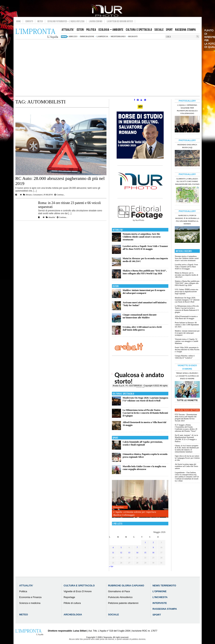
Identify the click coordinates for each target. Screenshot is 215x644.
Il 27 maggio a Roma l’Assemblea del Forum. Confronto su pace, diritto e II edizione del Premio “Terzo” (186, 428)
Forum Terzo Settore (188, 410)
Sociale (113, 615)
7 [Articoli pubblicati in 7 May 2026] (137, 547)
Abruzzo (29, 195)
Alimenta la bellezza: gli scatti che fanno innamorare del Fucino (187, 181)
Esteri (116, 286)
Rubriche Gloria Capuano (126, 586)
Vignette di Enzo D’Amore (78, 591)
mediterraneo (118, 36)
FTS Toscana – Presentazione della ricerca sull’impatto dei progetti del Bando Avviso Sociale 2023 (186, 418)
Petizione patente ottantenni (123, 603)
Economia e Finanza (30, 597)
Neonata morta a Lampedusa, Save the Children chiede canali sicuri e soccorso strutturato (142, 237)
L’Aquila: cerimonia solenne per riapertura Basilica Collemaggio (135, 513)
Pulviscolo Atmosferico (120, 597)
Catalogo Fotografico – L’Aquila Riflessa (66, 21)
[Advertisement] (108, 68)
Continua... (60, 195)
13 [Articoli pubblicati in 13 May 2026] (129, 553)
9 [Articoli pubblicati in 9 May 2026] (153, 547)
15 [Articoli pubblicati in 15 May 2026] (145, 553)
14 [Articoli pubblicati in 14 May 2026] (137, 553)
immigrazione (87, 36)
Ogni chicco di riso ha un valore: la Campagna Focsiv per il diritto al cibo (187, 458)
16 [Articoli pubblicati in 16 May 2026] (153, 553)
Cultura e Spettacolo (123, 394)
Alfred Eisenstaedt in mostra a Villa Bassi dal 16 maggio (186, 317)
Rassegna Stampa (165, 609)
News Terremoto (164, 586)
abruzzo (73, 36)
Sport (116, 438)
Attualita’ (26, 586)
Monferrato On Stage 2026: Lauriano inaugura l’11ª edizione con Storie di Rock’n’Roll (145, 399)
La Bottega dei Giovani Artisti (120, 21)
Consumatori (38, 195)
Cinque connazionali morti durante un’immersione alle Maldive (140, 316)
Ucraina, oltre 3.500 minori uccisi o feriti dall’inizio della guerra (142, 328)
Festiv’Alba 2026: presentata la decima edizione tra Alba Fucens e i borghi (187, 350)
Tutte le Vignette (187, 400)
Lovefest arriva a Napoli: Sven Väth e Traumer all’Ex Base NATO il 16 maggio (145, 248)
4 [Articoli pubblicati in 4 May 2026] (113, 547)
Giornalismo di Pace (119, 591)
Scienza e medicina (30, 603)
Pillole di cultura (72, 603)
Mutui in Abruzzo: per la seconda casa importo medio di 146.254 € (186, 275)
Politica (23, 591)
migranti (133, 36)
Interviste (160, 603)
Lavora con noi (96, 21)
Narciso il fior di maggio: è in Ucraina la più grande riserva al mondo (187, 220)
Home (19, 21)
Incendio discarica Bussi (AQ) (187, 146)
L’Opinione (160, 591)
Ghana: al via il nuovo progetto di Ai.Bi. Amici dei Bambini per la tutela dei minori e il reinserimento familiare (187, 449)
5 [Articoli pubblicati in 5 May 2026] (121, 547)
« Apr (111, 566)
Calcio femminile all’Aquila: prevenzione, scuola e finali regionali (143, 443)
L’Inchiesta (160, 597)
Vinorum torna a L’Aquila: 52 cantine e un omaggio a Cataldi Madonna (186, 341)
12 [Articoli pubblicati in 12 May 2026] (121, 553)
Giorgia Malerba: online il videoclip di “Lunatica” (185, 357)
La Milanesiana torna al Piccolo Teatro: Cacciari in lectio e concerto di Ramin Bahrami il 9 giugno (145, 413)
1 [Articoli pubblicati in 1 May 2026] (145, 542)
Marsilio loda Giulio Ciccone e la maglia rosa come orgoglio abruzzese (144, 468)
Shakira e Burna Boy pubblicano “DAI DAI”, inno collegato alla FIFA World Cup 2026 (145, 272)
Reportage (69, 597)
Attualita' (52, 217)
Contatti (29, 21)
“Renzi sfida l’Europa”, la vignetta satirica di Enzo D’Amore (187, 376)
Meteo (40, 21)
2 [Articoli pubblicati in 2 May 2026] (153, 542)
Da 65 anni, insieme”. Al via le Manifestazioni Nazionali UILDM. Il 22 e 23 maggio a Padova (186, 438)
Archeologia (73, 615)
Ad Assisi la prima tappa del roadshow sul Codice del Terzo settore (186, 466)
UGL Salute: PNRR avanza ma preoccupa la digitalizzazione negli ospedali (186, 291)
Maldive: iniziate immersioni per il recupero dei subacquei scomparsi (144, 292)
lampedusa (102, 36)
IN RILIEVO (48, 195)
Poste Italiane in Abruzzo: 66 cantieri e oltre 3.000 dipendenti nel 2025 (187, 325)
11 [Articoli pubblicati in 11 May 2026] (113, 553)
